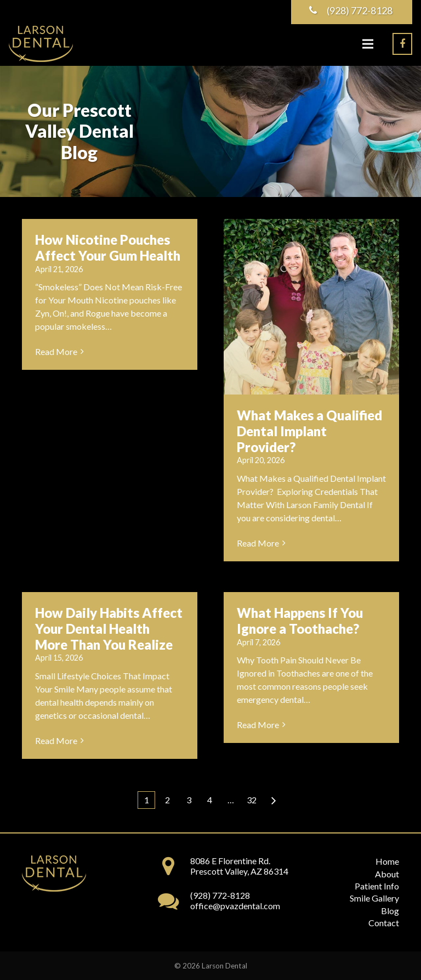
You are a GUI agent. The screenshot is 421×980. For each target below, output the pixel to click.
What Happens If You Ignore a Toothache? (300, 621)
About (387, 874)
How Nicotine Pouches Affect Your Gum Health (108, 247)
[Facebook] (402, 44)
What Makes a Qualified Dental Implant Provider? (309, 431)
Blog (390, 911)
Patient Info (377, 886)
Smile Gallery (374, 898)
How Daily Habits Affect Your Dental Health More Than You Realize (109, 629)
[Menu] (368, 44)
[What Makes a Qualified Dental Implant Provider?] (311, 307)
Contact (384, 923)
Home (387, 861)
